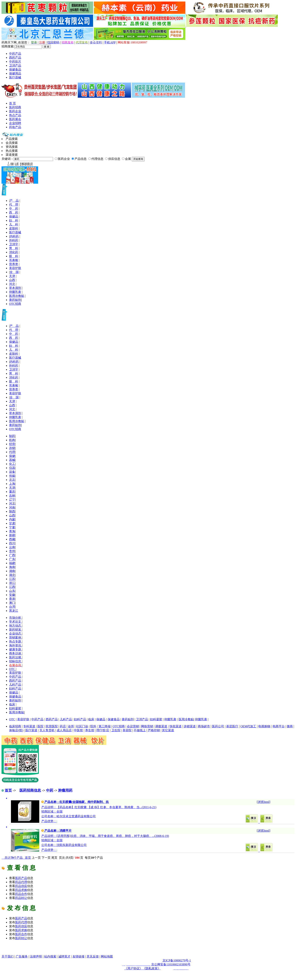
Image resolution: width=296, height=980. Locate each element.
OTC (12, 719)
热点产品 (15, 115)
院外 (93, 726)
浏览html (263, 802)
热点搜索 (12, 151)
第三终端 (105, 726)
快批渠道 (176, 726)
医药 (21, 878)
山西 (12, 280)
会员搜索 (12, 143)
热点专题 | (16, 641)
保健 (12, 456)
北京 (12, 480)
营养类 (14, 264)
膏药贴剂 (15, 300)
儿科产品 (15, 685)
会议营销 (133, 726)
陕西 (12, 511)
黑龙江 (14, 611)
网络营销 (147, 726)
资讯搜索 (12, 147)
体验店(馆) (16, 730)
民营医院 (52, 726)
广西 (12, 555)
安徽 (12, 595)
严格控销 (154, 730)
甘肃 (12, 523)
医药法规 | (16, 657)
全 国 (14, 272)
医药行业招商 (219, 949)
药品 (21, 882)
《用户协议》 (133, 968)
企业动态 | (16, 634)
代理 (12, 452)
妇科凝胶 (15, 708)
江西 (12, 587)
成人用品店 (64, 730)
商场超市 (204, 726)
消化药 (14, 252)
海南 (12, 567)
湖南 (12, 571)
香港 (12, 599)
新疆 (12, 535)
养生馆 (90, 730)
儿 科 (14, 224)
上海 (12, 484)
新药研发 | (16, 630)
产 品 (14, 201)
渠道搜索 (12, 155)
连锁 (12, 448)
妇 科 (14, 220)
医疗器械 (15, 77)
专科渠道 (29, 726)
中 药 (14, 209)
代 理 (14, 205)
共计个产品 (13, 858)
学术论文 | (16, 622)
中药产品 (15, 54)
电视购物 (264, 726)
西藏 (12, 539)
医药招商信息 (30, 790)
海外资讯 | (16, 645)
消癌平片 (66, 831)
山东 (12, 591)
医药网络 (29, 953)
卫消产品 (15, 65)
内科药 (14, 236)
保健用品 (15, 73)
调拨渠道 (161, 726)
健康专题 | (16, 649)
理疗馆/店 (103, 730)
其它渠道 (168, 730)
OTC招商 (15, 304)
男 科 (14, 248)
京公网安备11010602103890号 (171, 964)
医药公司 (218, 726)
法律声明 (36, 956)
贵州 (12, 551)
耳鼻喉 (14, 260)
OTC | (13, 669)
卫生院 (116, 730)
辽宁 (12, 500)
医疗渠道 (31, 730)
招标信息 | (16, 661)
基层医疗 (232, 726)
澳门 (12, 603)
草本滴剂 (15, 288)
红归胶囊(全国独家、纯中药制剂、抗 (84, 802)
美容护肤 (15, 268)
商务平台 (41, 953)
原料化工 (136, 949)
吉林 (12, 496)
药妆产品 (15, 127)
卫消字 (14, 244)
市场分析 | (16, 618)
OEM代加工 (248, 726)
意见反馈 (93, 956)
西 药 (14, 212)
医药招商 (15, 107)
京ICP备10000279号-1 (177, 960)
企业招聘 (15, 123)
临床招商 (15, 726)
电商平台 (279, 726)
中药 (50, 790)
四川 (12, 543)
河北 (12, 284)
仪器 (12, 468)
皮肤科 (14, 228)
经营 (12, 444)
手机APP (110, 42)
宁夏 (12, 527)
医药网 (59, 949)
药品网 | (7, 949)
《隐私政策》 (152, 968)
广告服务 (22, 956)
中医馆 (78, 730)
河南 (12, 507)
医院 (40, 726)
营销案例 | (16, 637)
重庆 (12, 492)
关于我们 (8, 956)
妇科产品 (15, 689)
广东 (12, 559)
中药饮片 (15, 62)
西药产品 (15, 58)
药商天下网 (20, 949)
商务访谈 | (16, 653)
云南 (12, 547)
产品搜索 (12, 139)
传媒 (12, 476)
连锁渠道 (190, 726)
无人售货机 (47, 730)
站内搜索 (50, 956)
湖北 (12, 575)
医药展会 (15, 119)
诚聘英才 (64, 956)
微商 (290, 726)
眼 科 (14, 256)
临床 (12, 704)
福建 (12, 563)
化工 (12, 464)
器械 (12, 460)
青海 (12, 531)
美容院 (127, 730)
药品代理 (103, 949)
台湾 (12, 607)
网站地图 (107, 956)
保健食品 (15, 69)
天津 (12, 276)
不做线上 (140, 730)
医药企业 (15, 111)
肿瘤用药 (65, 790)
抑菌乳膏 (15, 292)
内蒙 (12, 519)
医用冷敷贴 (17, 296)
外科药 (14, 240)
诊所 (71, 726)
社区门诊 (82, 726)
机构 (12, 440)
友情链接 (79, 956)
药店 (63, 726)
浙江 (12, 583)
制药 (12, 436)
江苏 (12, 579)
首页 (8, 790)
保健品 (14, 216)
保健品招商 (120, 949)
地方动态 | (16, 626)
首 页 (12, 103)
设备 (12, 472)
